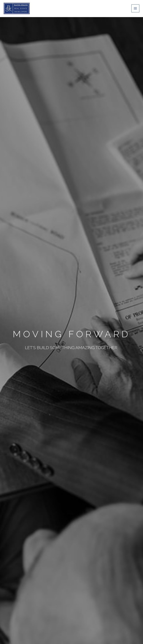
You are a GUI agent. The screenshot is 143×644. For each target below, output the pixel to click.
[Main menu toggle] (135, 8)
